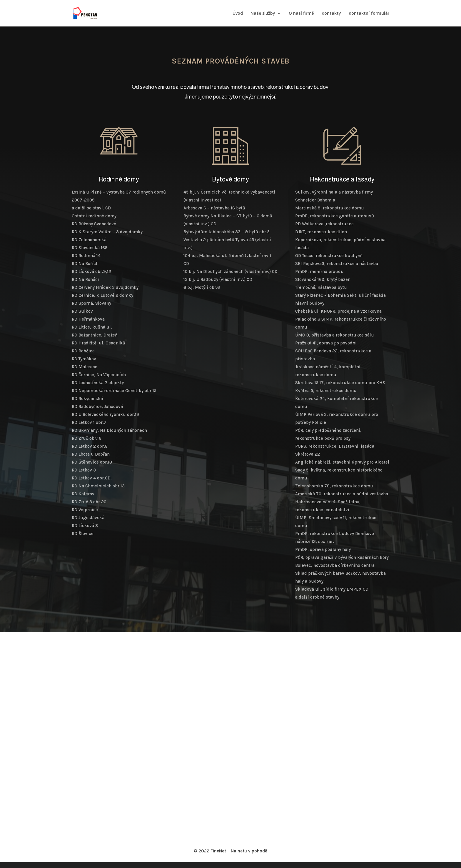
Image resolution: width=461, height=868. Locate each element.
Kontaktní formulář (369, 14)
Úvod (238, 14)
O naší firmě (301, 14)
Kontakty (331, 14)
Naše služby (263, 14)
